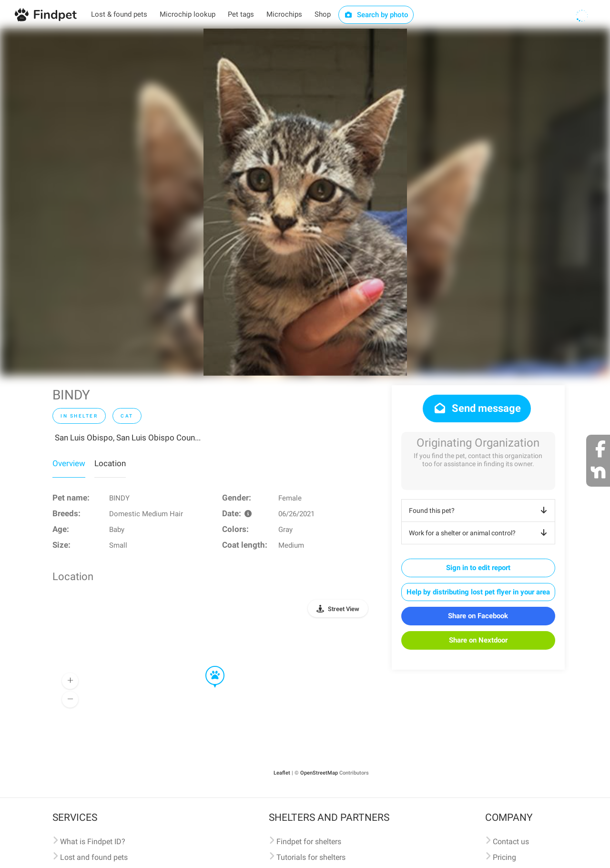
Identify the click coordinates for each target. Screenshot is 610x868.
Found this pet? (480, 511)
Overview (69, 463)
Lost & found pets (119, 14)
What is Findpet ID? (93, 842)
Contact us (511, 842)
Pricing (504, 857)
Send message (477, 408)
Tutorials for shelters (311, 857)
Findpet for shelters (309, 842)
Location (110, 463)
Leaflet (282, 773)
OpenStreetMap (319, 773)
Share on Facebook (478, 616)
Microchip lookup (188, 14)
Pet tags (241, 14)
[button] (208, 666)
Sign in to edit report (478, 568)
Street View (344, 609)
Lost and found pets (94, 857)
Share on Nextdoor (478, 640)
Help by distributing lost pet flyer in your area (478, 592)
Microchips (284, 14)
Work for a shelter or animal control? (480, 533)
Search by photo (376, 15)
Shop (323, 14)
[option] (305, 202)
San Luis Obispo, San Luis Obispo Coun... (128, 438)
